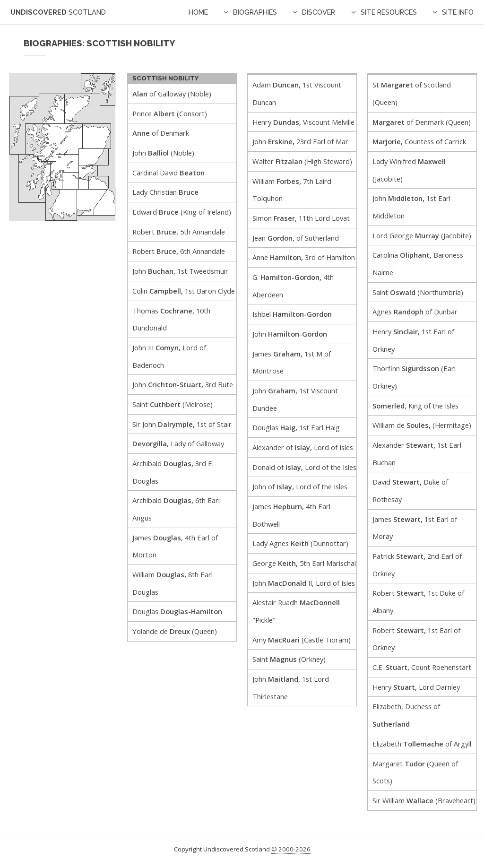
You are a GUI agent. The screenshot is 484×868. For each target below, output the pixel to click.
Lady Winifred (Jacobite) (409, 170)
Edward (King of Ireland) (182, 212)
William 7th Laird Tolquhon (292, 190)
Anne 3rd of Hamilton (304, 257)
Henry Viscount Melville (303, 122)
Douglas (177, 611)
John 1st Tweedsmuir (180, 271)
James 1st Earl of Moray (415, 528)
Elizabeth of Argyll (422, 744)
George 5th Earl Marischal (304, 563)
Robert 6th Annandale (179, 251)
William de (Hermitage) (422, 425)
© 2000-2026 (291, 849)
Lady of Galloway (178, 443)
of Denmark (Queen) (422, 122)
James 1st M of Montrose (292, 362)
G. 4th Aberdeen (293, 286)
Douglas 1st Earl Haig (296, 427)
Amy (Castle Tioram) (302, 640)
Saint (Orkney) (289, 659)
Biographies (255, 12)
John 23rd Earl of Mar (300, 141)
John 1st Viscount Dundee (295, 399)
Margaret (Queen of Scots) (415, 772)
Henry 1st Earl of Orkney (413, 340)
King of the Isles (415, 406)
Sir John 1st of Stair (182, 424)
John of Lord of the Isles (300, 486)
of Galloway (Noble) (172, 94)
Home (198, 12)
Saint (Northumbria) (418, 292)
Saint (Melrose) (173, 404)
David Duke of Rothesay (410, 490)
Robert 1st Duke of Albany (418, 602)
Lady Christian (165, 192)
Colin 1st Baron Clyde (184, 291)
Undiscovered (58, 12)
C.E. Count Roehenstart (422, 667)
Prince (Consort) (170, 113)
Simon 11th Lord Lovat (301, 218)
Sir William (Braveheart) (424, 800)
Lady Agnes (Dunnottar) (300, 543)
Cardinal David (169, 173)
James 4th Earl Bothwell (291, 515)
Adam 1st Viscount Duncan (297, 93)
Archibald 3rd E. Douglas (173, 472)
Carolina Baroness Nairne (418, 264)
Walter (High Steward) (302, 161)
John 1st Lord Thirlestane (291, 688)
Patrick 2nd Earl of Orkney (417, 565)
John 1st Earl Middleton (411, 207)
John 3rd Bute (183, 384)
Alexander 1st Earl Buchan (417, 454)
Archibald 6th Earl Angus (176, 509)
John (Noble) (163, 153)
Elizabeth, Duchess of (406, 715)
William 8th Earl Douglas (173, 583)
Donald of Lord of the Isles (304, 467)
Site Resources (389, 12)
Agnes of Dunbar (415, 312)
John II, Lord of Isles (304, 583)
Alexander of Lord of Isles (303, 447)
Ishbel (292, 314)
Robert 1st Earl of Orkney (416, 639)
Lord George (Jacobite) (422, 235)
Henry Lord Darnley (416, 687)
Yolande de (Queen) (175, 631)
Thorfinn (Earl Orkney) (414, 377)
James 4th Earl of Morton (175, 546)
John (290, 334)
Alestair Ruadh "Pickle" (296, 611)
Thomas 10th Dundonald (171, 319)
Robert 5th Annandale (179, 232)
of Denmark (161, 133)
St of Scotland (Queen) (412, 93)
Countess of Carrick (419, 141)
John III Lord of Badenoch (169, 356)
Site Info (458, 12)
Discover (319, 12)
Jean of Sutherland (296, 238)
